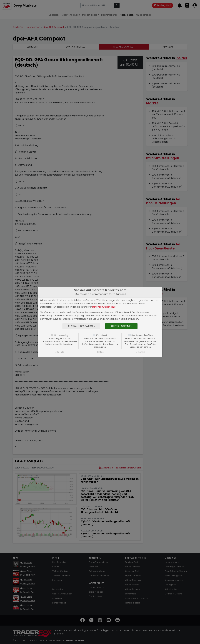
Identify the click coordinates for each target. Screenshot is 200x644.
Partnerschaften (142, 335)
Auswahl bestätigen (81, 326)
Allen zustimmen (121, 326)
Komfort (102, 335)
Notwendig (61, 335)
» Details (59, 352)
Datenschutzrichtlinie (104, 307)
